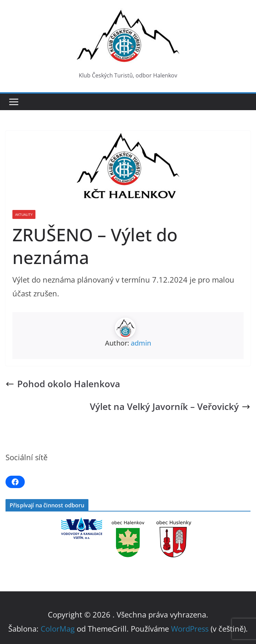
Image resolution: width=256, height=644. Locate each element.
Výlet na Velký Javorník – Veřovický (170, 407)
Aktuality (24, 214)
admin (141, 343)
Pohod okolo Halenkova (63, 384)
